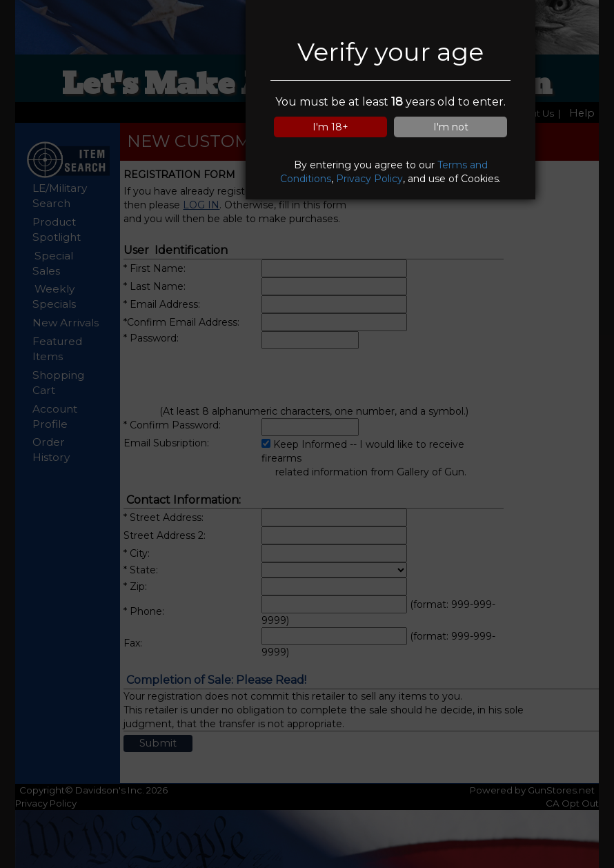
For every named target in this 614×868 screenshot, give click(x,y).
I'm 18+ (330, 127)
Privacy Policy (369, 179)
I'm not (451, 127)
